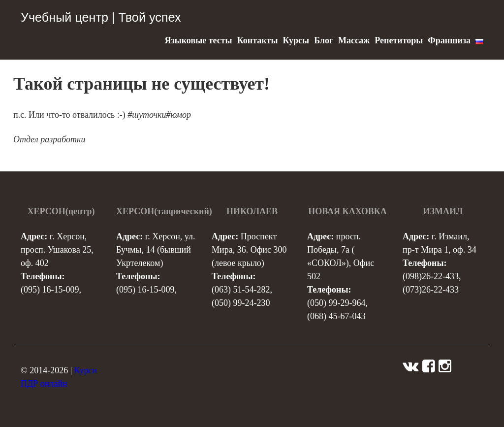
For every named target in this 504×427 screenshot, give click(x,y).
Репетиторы (399, 40)
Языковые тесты (198, 40)
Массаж (354, 40)
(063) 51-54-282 (241, 290)
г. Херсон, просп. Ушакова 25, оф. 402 (57, 250)
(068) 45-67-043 (336, 316)
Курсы (296, 40)
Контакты (258, 40)
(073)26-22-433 (431, 290)
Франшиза (449, 40)
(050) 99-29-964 (336, 303)
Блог (324, 40)
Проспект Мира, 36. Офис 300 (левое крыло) (249, 250)
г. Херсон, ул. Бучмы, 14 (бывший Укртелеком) (156, 250)
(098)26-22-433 (431, 276)
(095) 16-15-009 (50, 290)
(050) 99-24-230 (241, 303)
